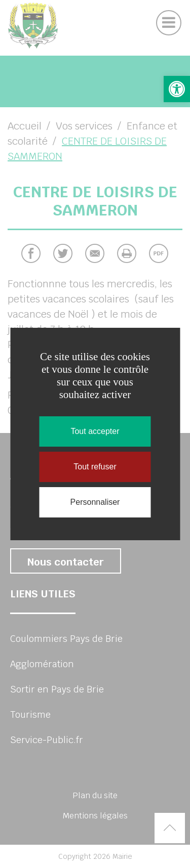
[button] (177, 89)
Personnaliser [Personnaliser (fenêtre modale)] (95, 502)
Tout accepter (95, 431)
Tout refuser (95, 467)
